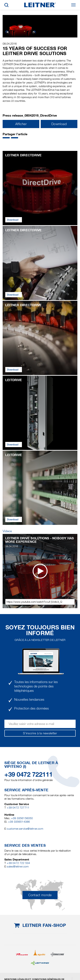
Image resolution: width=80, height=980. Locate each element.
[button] (6, 138)
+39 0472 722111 (29, 774)
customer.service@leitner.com (25, 829)
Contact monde (40, 895)
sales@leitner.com (18, 866)
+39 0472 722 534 (18, 863)
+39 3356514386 (19, 822)
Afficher (21, 124)
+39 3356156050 (22, 818)
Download (59, 124)
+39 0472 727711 (18, 808)
